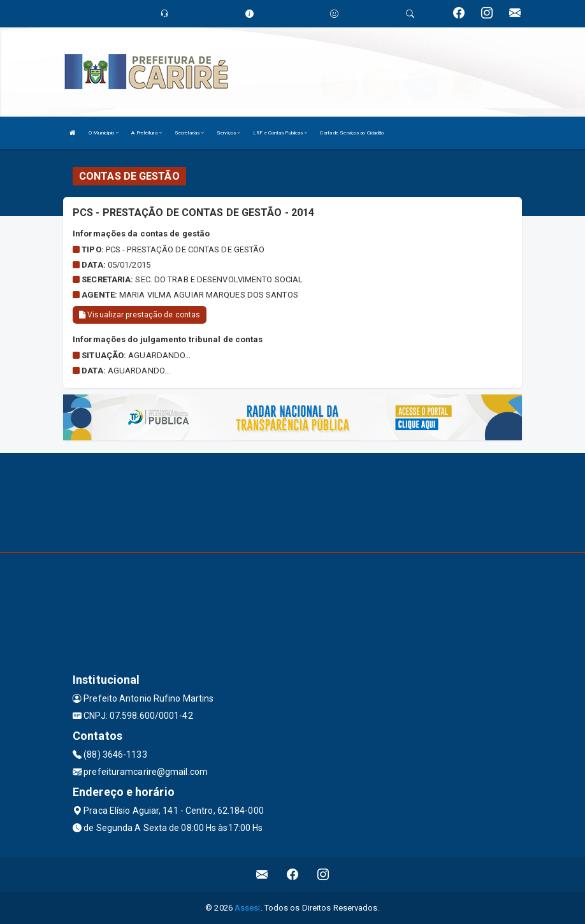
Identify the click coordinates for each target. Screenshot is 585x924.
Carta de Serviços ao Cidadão (352, 133)
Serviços (228, 133)
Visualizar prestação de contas (140, 315)
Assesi (248, 908)
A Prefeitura (146, 133)
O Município (104, 133)
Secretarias (189, 133)
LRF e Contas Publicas (280, 133)
